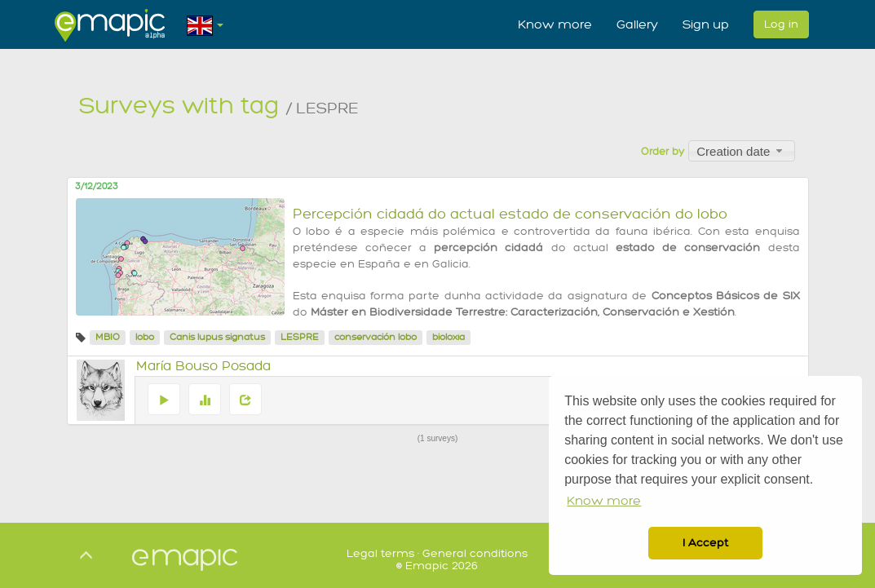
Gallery (637, 24)
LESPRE (300, 337)
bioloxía (449, 337)
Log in (781, 24)
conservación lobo (376, 337)
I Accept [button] (705, 543)
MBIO (108, 337)
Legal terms (380, 553)
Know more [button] (604, 501)
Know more (555, 24)
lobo (145, 337)
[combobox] (742, 151)
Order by (663, 152)
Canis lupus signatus (217, 337)
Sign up (706, 24)
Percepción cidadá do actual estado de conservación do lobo (510, 214)
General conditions (475, 553)
